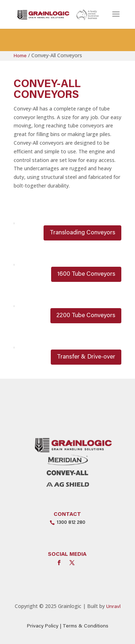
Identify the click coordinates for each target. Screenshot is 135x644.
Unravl (113, 607)
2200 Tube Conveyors (86, 316)
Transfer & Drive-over (86, 357)
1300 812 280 (71, 523)
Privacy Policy (43, 626)
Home (20, 56)
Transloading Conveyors (82, 233)
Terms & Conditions (85, 626)
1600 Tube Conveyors (86, 274)
